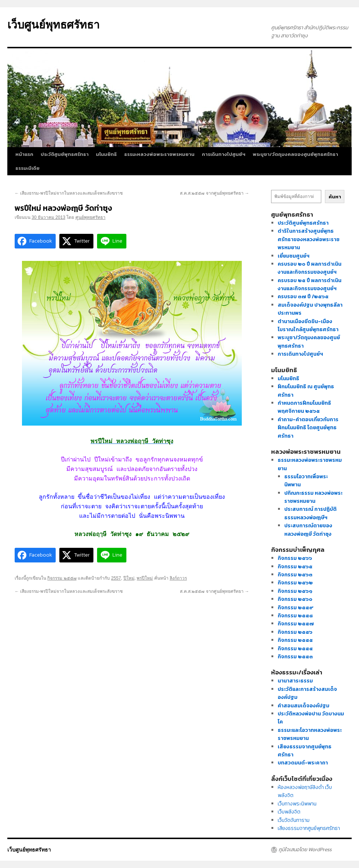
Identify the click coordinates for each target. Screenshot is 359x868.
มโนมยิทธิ (106, 154)
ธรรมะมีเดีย (27, 168)
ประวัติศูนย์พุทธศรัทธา (65, 154)
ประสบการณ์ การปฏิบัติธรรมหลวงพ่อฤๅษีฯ (310, 513)
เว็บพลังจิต (289, 812)
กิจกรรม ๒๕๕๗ (62, 578)
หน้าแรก (24, 154)
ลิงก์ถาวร (178, 578)
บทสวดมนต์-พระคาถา (303, 763)
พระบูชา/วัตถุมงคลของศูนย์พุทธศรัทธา (295, 154)
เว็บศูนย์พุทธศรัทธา (53, 25)
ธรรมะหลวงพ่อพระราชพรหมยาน (159, 154)
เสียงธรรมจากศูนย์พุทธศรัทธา (309, 828)
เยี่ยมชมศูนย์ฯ (294, 256)
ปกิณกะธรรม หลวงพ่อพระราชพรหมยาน (313, 497)
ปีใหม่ (129, 578)
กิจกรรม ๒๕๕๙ (296, 608)
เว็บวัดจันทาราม (294, 820)
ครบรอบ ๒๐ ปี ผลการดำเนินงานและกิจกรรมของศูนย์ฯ (310, 268)
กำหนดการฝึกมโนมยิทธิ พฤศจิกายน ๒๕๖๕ (304, 407)
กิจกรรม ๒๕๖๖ (295, 558)
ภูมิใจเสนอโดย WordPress (305, 850)
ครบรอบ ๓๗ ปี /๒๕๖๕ (303, 297)
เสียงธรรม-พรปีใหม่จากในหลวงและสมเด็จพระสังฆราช (69, 193)
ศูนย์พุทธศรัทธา (90, 217)
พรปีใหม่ (145, 578)
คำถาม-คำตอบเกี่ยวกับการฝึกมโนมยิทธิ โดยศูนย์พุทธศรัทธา (308, 428)
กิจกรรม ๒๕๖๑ (295, 591)
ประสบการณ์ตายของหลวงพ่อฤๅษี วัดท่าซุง (308, 530)
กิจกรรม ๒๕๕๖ (295, 632)
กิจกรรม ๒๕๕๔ (295, 649)
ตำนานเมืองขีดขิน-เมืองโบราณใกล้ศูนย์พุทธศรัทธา (308, 325)
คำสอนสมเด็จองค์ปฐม (304, 706)
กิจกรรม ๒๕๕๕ (295, 640)
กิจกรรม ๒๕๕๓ (295, 657)
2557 (116, 578)
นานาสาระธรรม (295, 681)
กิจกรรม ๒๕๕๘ (295, 616)
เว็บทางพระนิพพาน (297, 804)
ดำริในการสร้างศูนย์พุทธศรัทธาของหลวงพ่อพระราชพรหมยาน (309, 239)
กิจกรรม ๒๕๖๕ (295, 567)
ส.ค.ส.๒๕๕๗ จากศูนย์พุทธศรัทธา (214, 193)
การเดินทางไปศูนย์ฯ (224, 154)
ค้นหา (335, 197)
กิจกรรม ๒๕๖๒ (295, 583)
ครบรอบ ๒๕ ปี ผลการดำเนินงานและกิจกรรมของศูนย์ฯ (310, 285)
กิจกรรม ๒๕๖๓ (295, 575)
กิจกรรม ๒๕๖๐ (295, 599)
